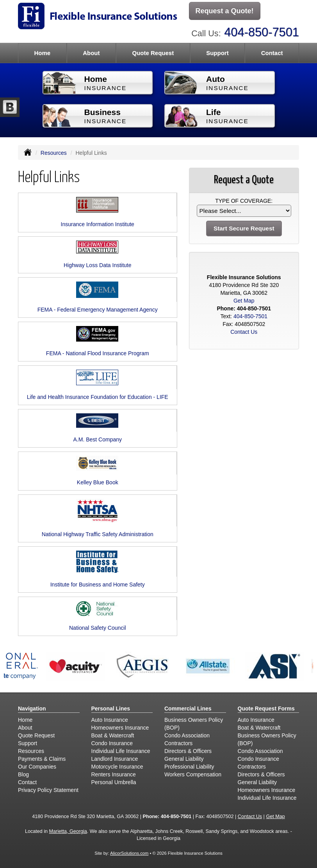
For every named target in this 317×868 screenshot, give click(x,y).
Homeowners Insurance (120, 728)
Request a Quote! (225, 11)
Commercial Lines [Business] (188, 709)
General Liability (184, 759)
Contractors (178, 743)
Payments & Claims (42, 759)
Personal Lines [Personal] (111, 709)
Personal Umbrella (114, 782)
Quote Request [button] (153, 53)
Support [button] (217, 53)
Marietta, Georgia (68, 831)
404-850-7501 (262, 32)
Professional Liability (189, 767)
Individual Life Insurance (121, 751)
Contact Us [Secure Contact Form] (244, 332)
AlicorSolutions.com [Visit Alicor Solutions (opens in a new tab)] (129, 853)
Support (28, 743)
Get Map (244, 301)
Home (42, 53)
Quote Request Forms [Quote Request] (266, 709)
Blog (23, 774)
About (91, 53)
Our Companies (37, 767)
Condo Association (187, 735)
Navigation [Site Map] (32, 709)
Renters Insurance (114, 774)
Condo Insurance (112, 743)
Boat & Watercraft (113, 735)
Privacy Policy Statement (48, 790)
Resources (54, 153)
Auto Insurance (110, 720)
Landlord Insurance (115, 759)
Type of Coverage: (244, 201)
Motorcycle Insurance (117, 767)
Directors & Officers (188, 751)
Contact (272, 53)
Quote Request (36, 735)
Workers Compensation (193, 774)
